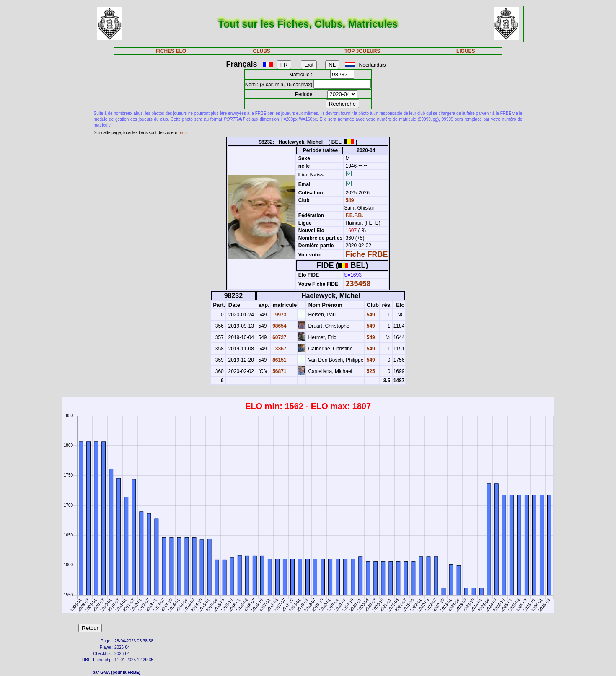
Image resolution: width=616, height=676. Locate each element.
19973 (279, 315)
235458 (358, 284)
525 (370, 371)
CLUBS (261, 51)
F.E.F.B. (355, 215)
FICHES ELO (171, 51)
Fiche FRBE (367, 254)
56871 (279, 371)
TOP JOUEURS (362, 51)
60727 (279, 337)
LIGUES (466, 51)
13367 (279, 349)
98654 (279, 326)
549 (349, 200)
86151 (279, 360)
